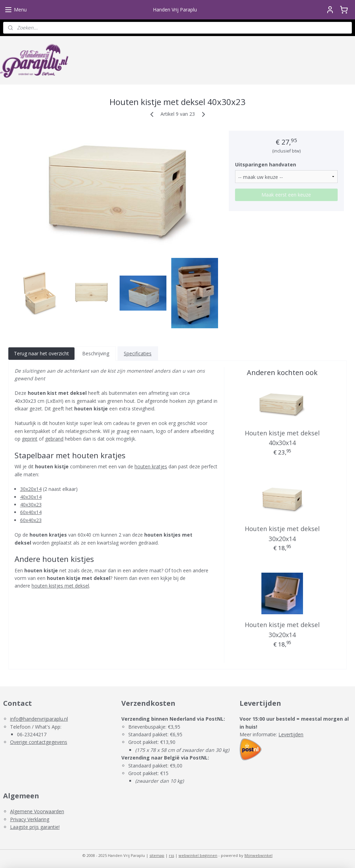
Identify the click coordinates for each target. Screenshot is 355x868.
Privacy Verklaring (30, 819)
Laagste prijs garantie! (35, 827)
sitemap (157, 855)
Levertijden (291, 734)
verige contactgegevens (41, 742)
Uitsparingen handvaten (266, 164)
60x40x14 (31, 512)
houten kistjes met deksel (60, 586)
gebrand (54, 439)
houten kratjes (151, 466)
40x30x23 (31, 505)
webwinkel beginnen (198, 855)
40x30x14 (31, 497)
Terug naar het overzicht (41, 353)
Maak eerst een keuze (286, 194)
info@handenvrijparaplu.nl (39, 719)
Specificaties (138, 353)
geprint (30, 439)
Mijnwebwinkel (258, 855)
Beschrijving (96, 353)
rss (171, 855)
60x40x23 (31, 520)
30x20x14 (31, 489)
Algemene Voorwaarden (37, 811)
